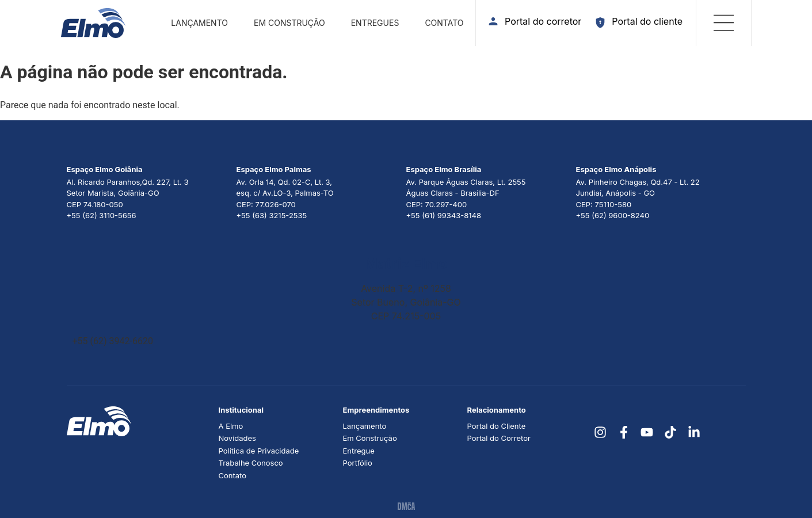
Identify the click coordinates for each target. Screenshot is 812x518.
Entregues (375, 23)
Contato (444, 23)
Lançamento (199, 23)
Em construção (289, 23)
